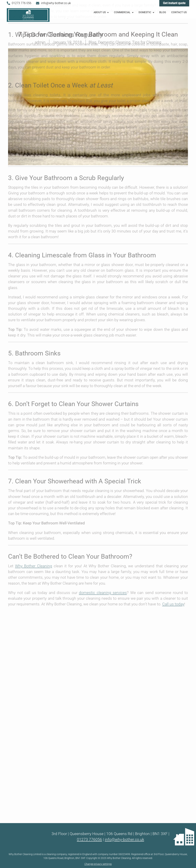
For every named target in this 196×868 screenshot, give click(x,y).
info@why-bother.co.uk (124, 839)
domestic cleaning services (103, 412)
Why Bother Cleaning (34, 385)
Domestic (147, 12)
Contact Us (179, 12)
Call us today (173, 423)
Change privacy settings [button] (98, 864)
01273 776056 (89, 839)
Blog (163, 12)
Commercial (124, 12)
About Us (101, 12)
